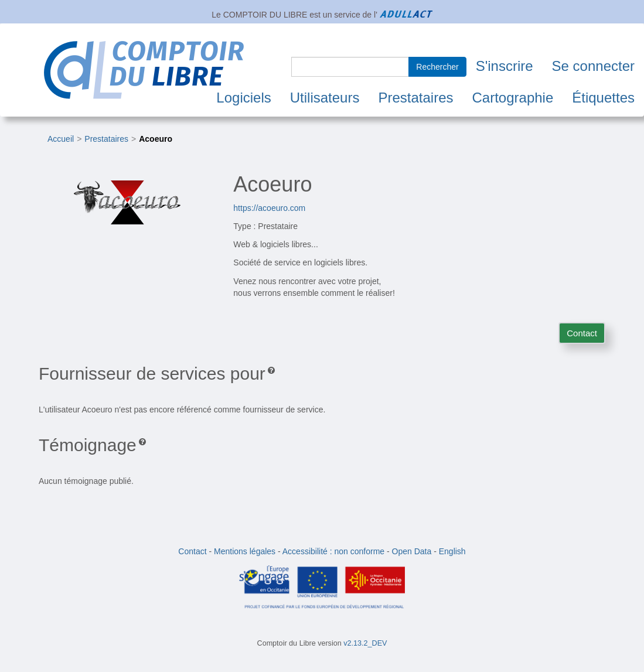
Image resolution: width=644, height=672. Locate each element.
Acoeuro (156, 139)
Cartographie (513, 98)
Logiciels (243, 98)
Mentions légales (245, 551)
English (452, 551)
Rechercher (437, 67)
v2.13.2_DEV (365, 643)
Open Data (412, 551)
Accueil (61, 139)
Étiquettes (603, 98)
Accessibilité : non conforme (333, 551)
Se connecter (593, 66)
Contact (582, 333)
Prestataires (415, 98)
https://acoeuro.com (269, 208)
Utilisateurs (325, 98)
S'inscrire (505, 66)
